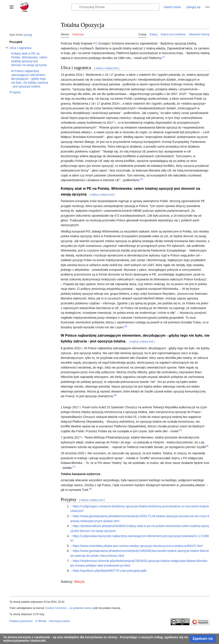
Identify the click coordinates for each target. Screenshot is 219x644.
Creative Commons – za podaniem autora (68, 608)
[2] (142, 179)
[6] (207, 446)
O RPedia (41, 621)
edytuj (99, 68)
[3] (126, 326)
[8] (90, 489)
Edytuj (154, 34)
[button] (12, 7)
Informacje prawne (60, 621)
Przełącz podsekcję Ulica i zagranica (7, 50)
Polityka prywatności (21, 621)
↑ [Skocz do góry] (71, 506)
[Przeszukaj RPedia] (115, 7)
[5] (180, 430)
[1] (163, 57)
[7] (74, 467)
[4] (115, 395)
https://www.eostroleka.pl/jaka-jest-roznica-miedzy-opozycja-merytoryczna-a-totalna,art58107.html (138, 546)
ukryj (28, 35)
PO (95, 43)
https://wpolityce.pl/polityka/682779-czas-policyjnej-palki (110, 571)
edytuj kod (111, 68)
